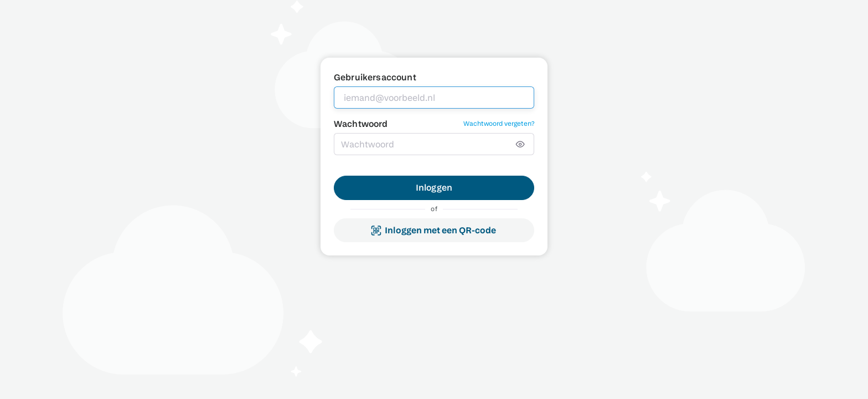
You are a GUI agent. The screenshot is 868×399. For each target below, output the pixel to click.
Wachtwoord (361, 124)
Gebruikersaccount (375, 77)
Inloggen (434, 188)
